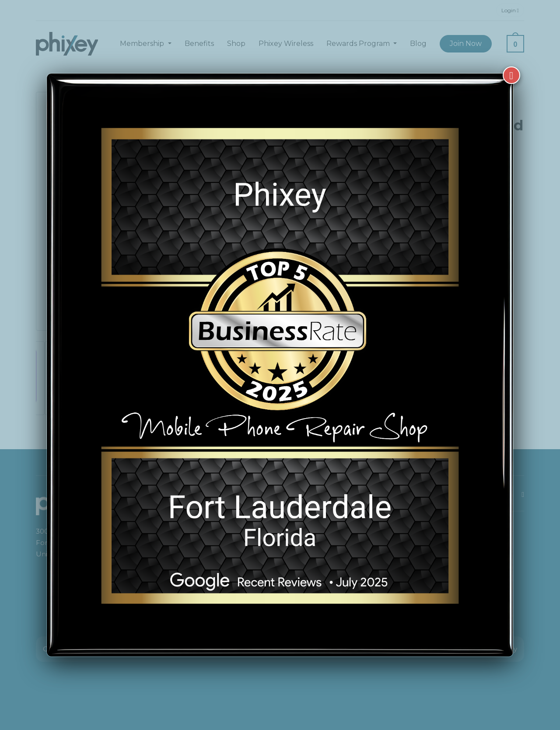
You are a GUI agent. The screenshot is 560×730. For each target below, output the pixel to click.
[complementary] (497, 682)
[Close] (511, 71)
